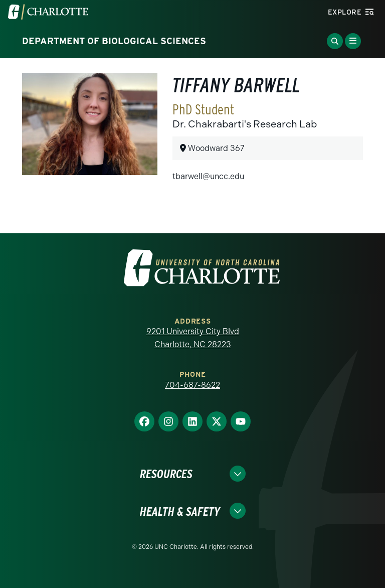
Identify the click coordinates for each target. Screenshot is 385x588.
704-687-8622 (192, 385)
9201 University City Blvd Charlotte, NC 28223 (193, 338)
